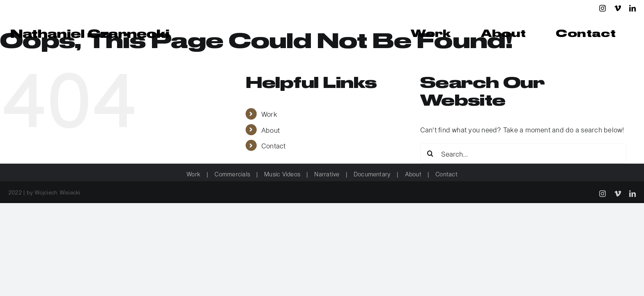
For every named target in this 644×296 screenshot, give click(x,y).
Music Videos (282, 174)
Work (269, 114)
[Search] (430, 153)
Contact (274, 145)
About (270, 130)
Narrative (327, 174)
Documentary (372, 174)
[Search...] (523, 153)
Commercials (232, 174)
